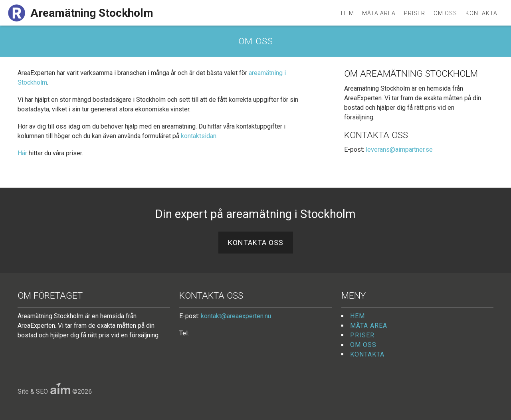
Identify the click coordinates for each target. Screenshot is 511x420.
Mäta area (379, 13)
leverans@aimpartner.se (399, 150)
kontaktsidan (199, 136)
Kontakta (481, 13)
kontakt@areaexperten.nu (236, 316)
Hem (348, 13)
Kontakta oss (256, 243)
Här (22, 153)
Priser (415, 13)
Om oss (445, 13)
